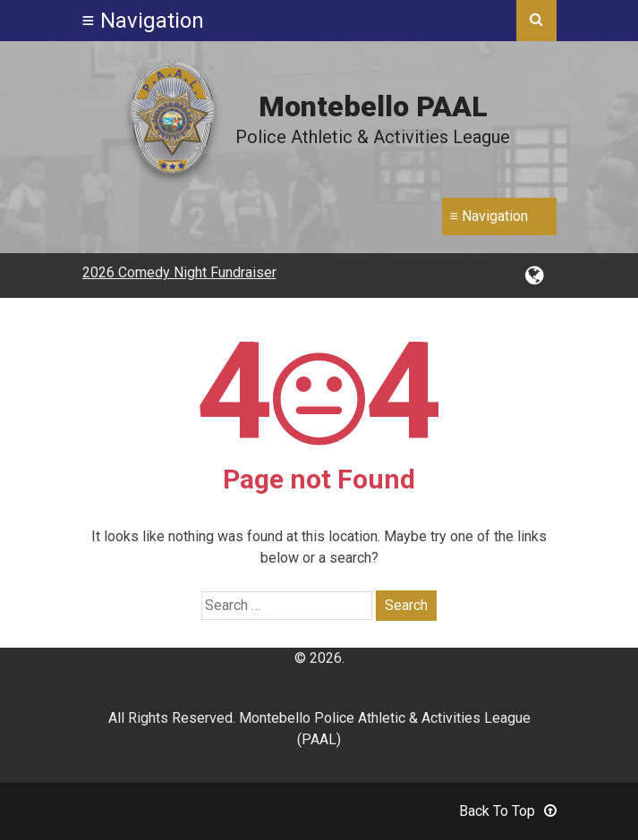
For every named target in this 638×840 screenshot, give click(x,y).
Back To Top (508, 811)
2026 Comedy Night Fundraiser (179, 272)
